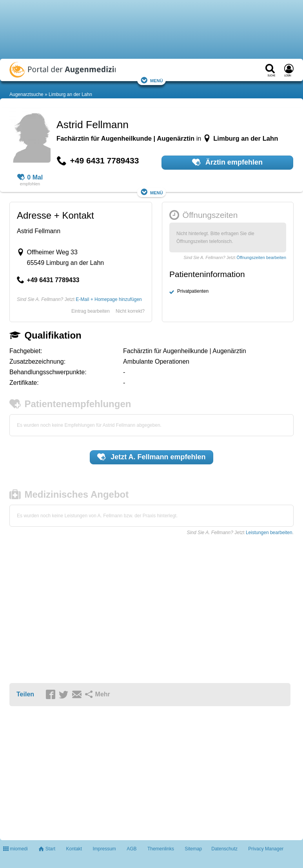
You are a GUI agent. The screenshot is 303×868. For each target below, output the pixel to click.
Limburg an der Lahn (70, 94)
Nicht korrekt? (130, 311)
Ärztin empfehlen (227, 162)
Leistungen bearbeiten (269, 533)
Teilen (25, 694)
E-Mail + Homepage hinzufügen (109, 299)
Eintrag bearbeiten (91, 311)
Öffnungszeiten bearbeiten (261, 257)
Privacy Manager (266, 849)
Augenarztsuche (26, 94)
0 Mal (30, 178)
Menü (152, 80)
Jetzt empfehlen (151, 457)
